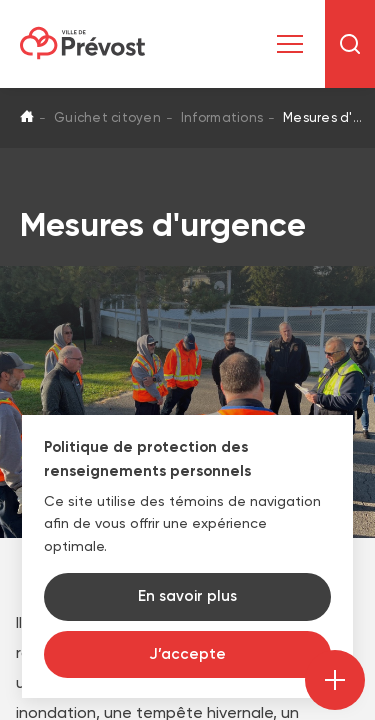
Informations (222, 117)
